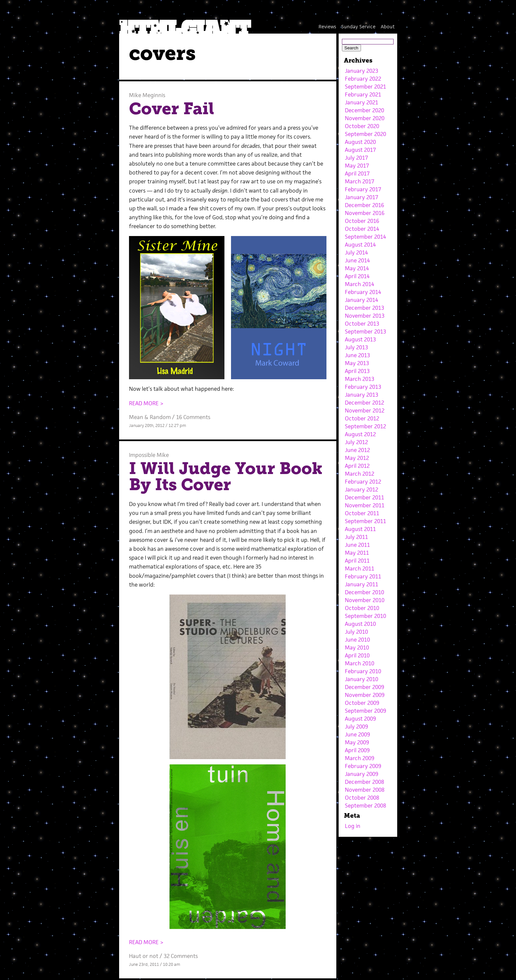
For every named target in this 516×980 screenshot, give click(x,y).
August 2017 (360, 150)
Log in (353, 826)
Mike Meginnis (147, 95)
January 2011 (361, 584)
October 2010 (362, 608)
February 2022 (363, 79)
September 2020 (365, 134)
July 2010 (356, 632)
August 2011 (360, 529)
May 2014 (357, 268)
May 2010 (357, 648)
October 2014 (362, 229)
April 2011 (357, 561)
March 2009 (360, 758)
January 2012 (361, 490)
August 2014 (360, 245)
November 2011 (365, 505)
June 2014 (357, 260)
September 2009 (365, 711)
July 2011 (356, 537)
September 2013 (365, 331)
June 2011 (357, 545)
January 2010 (361, 679)
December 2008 (364, 782)
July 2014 (356, 252)
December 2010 (364, 592)
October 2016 (362, 221)
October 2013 (362, 324)
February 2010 (363, 671)
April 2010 (357, 655)
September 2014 (365, 237)
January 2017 (361, 197)
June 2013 (357, 355)
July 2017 (356, 158)
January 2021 (361, 102)
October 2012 (362, 418)
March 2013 (360, 379)
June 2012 (357, 450)
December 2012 (364, 403)
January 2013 (361, 395)
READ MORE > (146, 403)
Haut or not (144, 956)
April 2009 (357, 750)
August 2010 (360, 624)
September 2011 (365, 521)
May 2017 (357, 166)
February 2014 (363, 292)
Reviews (327, 26)
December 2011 (364, 497)
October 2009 (362, 703)
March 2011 (360, 569)
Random (160, 417)
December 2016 (364, 205)
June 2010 (357, 640)
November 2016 (365, 213)
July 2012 (356, 442)
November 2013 (365, 316)
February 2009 (363, 766)
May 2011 (357, 553)
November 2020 (365, 118)
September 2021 (365, 87)
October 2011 (362, 513)
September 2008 (365, 806)
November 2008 (365, 790)
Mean (136, 417)
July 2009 (356, 727)
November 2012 (365, 411)
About (388, 26)
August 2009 (360, 719)
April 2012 (357, 466)
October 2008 (362, 798)
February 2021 (363, 94)
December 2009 (364, 687)
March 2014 (360, 284)
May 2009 (357, 742)
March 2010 (360, 663)
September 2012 (365, 426)
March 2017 (360, 181)
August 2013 (360, 339)
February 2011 (363, 576)
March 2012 (360, 474)
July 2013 (356, 347)
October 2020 (362, 126)
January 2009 (361, 774)
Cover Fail (172, 109)
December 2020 (364, 110)
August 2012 (360, 434)
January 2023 (361, 71)
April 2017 (357, 173)
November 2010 (365, 600)
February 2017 (363, 189)
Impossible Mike (149, 455)
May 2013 (357, 363)
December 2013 (364, 308)
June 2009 (357, 734)
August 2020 (360, 142)
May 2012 (357, 458)
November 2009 (365, 695)
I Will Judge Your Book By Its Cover (226, 477)
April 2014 (357, 276)
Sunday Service (358, 26)
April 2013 (357, 371)
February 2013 (363, 387)
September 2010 (365, 616)
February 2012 (363, 482)
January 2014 (361, 300)
